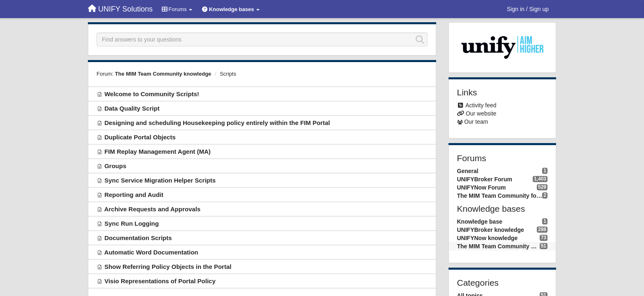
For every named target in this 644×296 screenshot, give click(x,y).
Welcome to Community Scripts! (152, 94)
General (468, 171)
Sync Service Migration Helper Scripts (160, 180)
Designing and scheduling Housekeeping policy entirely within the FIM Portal (217, 123)
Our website (481, 113)
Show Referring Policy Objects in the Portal (168, 267)
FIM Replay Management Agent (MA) (158, 151)
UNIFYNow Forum (482, 187)
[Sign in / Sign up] (528, 9)
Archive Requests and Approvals (153, 209)
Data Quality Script (132, 108)
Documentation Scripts (138, 238)
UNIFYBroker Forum (485, 179)
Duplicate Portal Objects (140, 137)
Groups (115, 166)
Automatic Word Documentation (151, 252)
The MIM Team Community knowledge (163, 74)
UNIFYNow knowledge (488, 238)
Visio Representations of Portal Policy (160, 281)
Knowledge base (480, 222)
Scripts (228, 74)
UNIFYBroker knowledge (491, 230)
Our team (476, 122)
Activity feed (481, 105)
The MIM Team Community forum (500, 196)
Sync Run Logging (132, 223)
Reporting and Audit (134, 195)
